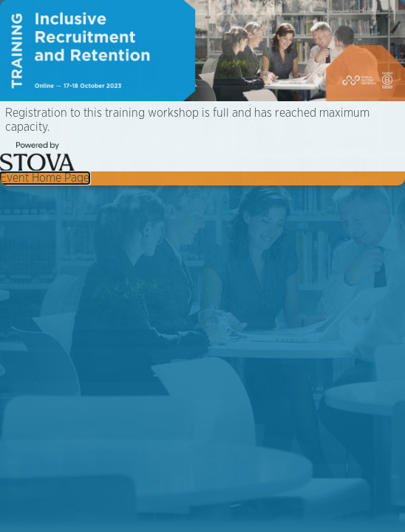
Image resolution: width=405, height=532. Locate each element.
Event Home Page (45, 178)
